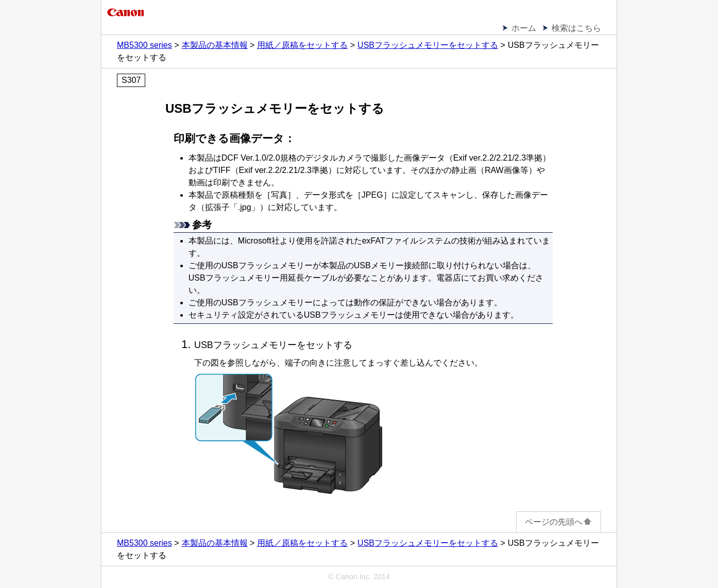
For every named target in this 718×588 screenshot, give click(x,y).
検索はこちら (576, 28)
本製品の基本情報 (215, 45)
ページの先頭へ (559, 522)
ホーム (524, 28)
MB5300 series (144, 45)
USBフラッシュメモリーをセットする (428, 45)
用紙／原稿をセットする (302, 45)
